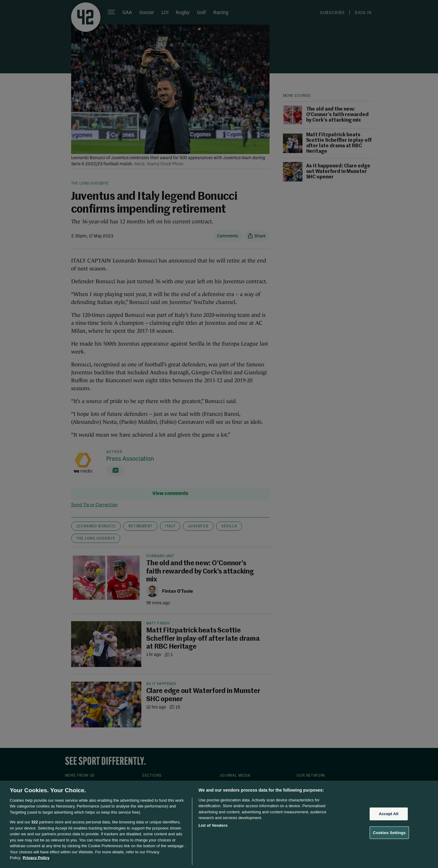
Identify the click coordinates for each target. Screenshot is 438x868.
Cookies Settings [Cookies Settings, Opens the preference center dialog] (389, 832)
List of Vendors (213, 825)
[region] (219, 824)
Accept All (389, 814)
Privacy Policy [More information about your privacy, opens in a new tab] (36, 858)
